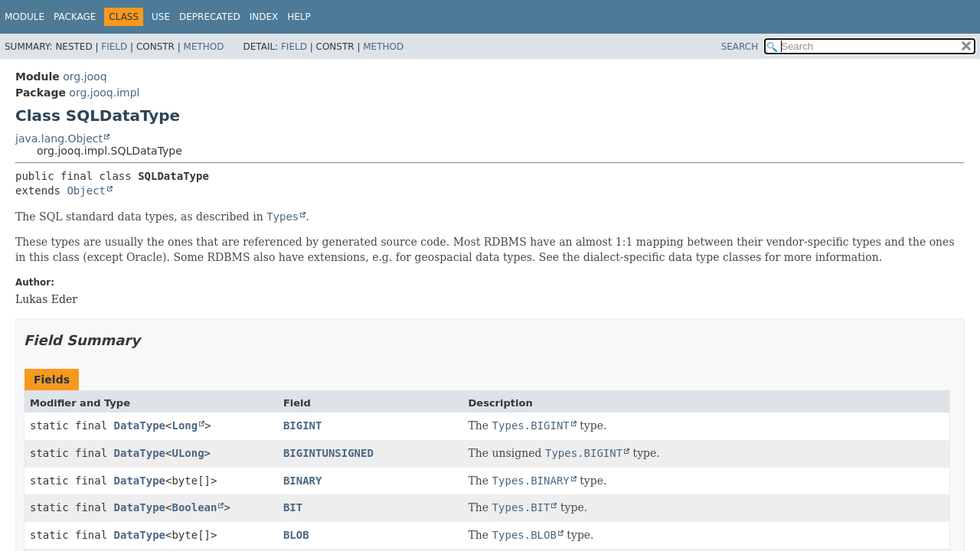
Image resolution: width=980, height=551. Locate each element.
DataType (140, 425)
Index (264, 17)
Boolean (194, 507)
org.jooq (85, 77)
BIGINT (303, 425)
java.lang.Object (59, 139)
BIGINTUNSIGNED (328, 453)
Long (185, 425)
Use (161, 17)
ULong (188, 453)
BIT (293, 507)
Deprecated (210, 17)
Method (204, 47)
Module (24, 17)
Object (86, 191)
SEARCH (740, 47)
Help (299, 17)
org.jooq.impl (104, 93)
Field (114, 47)
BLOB (296, 535)
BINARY (303, 481)
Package (75, 17)
